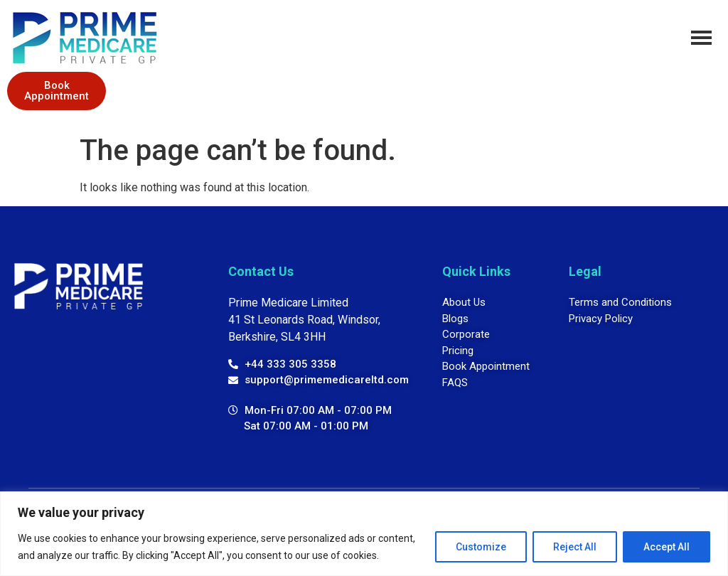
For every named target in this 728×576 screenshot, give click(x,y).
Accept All (667, 547)
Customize (481, 547)
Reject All (575, 547)
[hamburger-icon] (701, 38)
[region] (364, 534)
